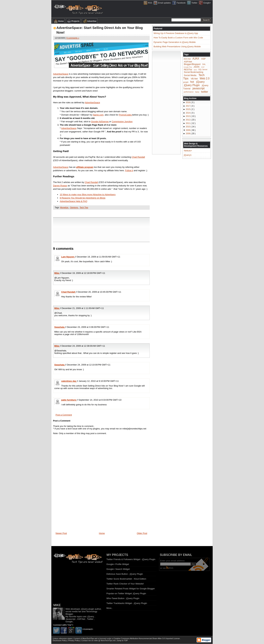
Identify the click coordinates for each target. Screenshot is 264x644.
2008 (188, 134)
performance (189, 92)
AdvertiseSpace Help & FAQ (73, 201)
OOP (203, 67)
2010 (188, 127)
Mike (57, 273)
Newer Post (61, 533)
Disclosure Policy (60, 640)
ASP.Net (188, 62)
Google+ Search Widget (118, 569)
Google (69, 622)
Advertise (90, 21)
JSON (196, 67)
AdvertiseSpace (61, 74)
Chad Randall (138, 157)
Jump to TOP (122, 640)
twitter (205, 92)
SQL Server (203, 70)
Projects (73, 21)
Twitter (90, 619)
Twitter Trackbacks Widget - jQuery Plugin (127, 603)
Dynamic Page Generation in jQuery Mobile (175, 42)
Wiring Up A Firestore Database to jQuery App (176, 33)
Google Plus (188, 67)
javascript (198, 88)
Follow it (129, 170)
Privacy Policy (74, 640)
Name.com (98, 115)
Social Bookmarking (194, 72)
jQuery (201, 82)
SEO (195, 70)
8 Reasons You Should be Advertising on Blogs (83, 198)
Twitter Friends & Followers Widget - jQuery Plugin (131, 559)
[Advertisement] (101, 213)
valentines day (69, 381)
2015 (188, 109)
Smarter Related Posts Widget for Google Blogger (131, 589)
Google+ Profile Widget (118, 564)
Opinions (74, 208)
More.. (110, 608)
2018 (188, 102)
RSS (170, 568)
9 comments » (73, 38)
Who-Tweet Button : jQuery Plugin (123, 598)
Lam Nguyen (68, 257)
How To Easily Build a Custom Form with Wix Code (178, 38)
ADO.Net (187, 59)
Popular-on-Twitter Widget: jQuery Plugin (126, 593)
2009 (188, 130)
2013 (188, 116)
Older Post (142, 533)
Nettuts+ (188, 151)
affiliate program (85, 167)
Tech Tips (84, 208)
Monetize (64, 208)
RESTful (188, 69)
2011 (188, 123)
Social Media (190, 75)
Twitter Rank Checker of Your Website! (125, 584)
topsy (197, 92)
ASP (203, 59)
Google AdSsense (100, 122)
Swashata (60, 327)
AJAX (196, 59)
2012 (188, 120)
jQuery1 (188, 155)
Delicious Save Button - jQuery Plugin (125, 574)
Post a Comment (64, 415)
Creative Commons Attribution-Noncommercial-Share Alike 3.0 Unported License (147, 638)
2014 (188, 113)
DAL (204, 64)
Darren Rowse (60, 186)
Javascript (70, 619)
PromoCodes (126, 115)
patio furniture (69, 400)
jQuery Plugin (192, 85)
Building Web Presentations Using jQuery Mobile (177, 47)
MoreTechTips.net (90, 638)
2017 (188, 106)
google (186, 82)
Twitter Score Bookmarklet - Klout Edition (126, 579)
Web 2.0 (205, 78)
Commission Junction (122, 122)
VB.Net (194, 79)
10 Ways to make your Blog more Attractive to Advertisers (88, 195)
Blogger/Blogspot (192, 64)
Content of (86, 638)
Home (59, 21)
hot (192, 82)
